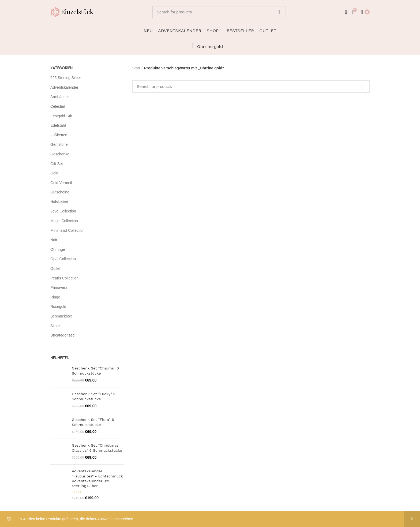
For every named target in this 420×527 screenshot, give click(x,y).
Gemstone (59, 144)
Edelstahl (58, 125)
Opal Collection (63, 259)
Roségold (58, 307)
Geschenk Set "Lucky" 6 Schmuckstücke (94, 396)
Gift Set (57, 164)
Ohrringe (58, 249)
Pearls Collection (64, 278)
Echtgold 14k (61, 116)
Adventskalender (64, 87)
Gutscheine (60, 192)
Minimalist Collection (67, 230)
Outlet (55, 268)
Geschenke (60, 154)
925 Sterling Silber (66, 78)
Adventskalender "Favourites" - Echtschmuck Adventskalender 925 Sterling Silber (97, 478)
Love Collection (63, 211)
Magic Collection (64, 221)
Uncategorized (62, 335)
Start (136, 68)
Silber (55, 326)
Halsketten (59, 202)
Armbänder (60, 97)
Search (279, 12)
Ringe (55, 297)
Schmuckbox (61, 316)
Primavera (59, 287)
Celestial (58, 106)
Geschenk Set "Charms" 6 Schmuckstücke (95, 371)
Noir (54, 240)
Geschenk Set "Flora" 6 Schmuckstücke (93, 422)
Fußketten (59, 135)
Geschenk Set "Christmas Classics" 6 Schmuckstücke (97, 448)
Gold (54, 173)
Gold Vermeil (61, 183)
